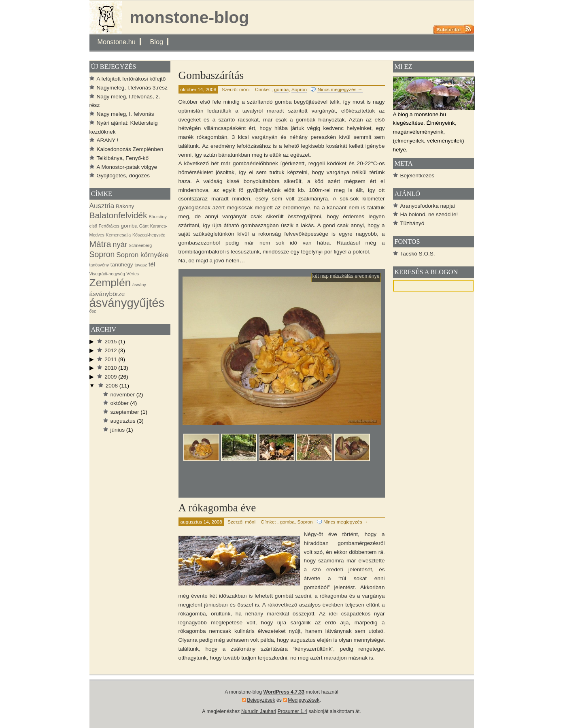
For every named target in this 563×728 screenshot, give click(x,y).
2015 (110, 342)
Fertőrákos (109, 226)
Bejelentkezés (417, 176)
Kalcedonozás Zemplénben (130, 149)
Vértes (133, 274)
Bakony (125, 206)
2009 (110, 377)
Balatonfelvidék (118, 215)
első (93, 226)
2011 (110, 359)
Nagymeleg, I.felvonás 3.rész (132, 88)
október (120, 403)
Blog (156, 42)
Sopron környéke (142, 255)
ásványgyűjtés (127, 303)
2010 (110, 368)
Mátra (100, 244)
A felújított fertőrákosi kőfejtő (131, 79)
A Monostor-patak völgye (127, 167)
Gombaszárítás (211, 75)
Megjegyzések (304, 700)
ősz (93, 311)
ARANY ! (108, 140)
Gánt (144, 226)
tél (152, 264)
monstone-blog (190, 17)
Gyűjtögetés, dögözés (123, 176)
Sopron (299, 89)
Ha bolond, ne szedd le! (429, 214)
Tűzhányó (412, 223)
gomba (281, 89)
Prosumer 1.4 (292, 711)
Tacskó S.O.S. (418, 254)
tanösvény (99, 265)
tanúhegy (122, 265)
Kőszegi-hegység (149, 235)
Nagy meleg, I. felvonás (125, 114)
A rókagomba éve (217, 508)
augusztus (123, 421)
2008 (112, 386)
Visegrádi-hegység (107, 274)
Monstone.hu (117, 42)
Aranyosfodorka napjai (428, 206)
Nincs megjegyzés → (340, 89)
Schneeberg (140, 245)
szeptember (125, 412)
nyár (120, 244)
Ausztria (102, 206)
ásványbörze (107, 294)
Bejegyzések (261, 700)
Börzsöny (157, 217)
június (118, 430)
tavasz (141, 265)
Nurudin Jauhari (259, 711)
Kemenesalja (119, 235)
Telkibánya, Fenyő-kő (123, 158)
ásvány (139, 285)
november (123, 395)
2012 (110, 350)
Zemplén (110, 283)
